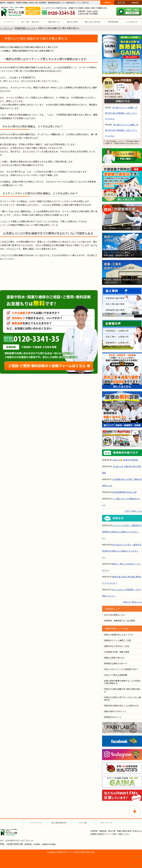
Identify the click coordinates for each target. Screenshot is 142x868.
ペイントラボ (122, 728)
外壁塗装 (107, 3)
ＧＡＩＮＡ (122, 782)
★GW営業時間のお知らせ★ (124, 492)
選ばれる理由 (72, 22)
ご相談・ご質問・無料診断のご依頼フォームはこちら (49, 366)
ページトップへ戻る (135, 811)
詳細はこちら (122, 101)
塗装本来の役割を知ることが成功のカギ (121, 706)
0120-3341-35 (34, 339)
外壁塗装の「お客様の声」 (118, 331)
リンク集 (83, 823)
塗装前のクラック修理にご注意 (118, 640)
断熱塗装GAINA (122, 55)
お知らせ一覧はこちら (132, 602)
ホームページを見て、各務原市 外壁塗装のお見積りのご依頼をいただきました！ (122, 532)
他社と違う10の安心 (93, 22)
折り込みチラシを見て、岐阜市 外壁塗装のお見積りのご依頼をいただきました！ (122, 551)
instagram (122, 755)
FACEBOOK (122, 741)
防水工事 (121, 3)
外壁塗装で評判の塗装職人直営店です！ (122, 184)
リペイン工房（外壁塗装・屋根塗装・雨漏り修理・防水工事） (13, 12)
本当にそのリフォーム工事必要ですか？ (121, 669)
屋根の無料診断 (122, 409)
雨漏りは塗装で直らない (115, 658)
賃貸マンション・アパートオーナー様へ (122, 245)
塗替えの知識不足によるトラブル (119, 635)
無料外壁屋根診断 (122, 217)
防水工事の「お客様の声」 (118, 337)
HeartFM (122, 795)
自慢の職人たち (54, 22)
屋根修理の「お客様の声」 (118, 343)
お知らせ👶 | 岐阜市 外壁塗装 (125, 460)
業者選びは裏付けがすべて (116, 663)
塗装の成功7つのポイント (115, 711)
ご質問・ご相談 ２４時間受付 (129, 11)
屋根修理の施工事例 (115, 310)
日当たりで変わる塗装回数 (116, 675)
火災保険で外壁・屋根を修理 (117, 652)
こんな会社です (131, 22)
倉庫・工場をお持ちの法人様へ (122, 272)
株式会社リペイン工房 (13, 832)
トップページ (9, 22)
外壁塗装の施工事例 (115, 298)
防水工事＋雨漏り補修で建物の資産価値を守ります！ (122, 371)
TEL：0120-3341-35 (11, 844)
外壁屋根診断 (113, 22)
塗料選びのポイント (113, 717)
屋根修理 (135, 3)
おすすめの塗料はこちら (115, 615)
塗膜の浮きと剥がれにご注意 (117, 646)
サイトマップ (106, 823)
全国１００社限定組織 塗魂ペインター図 (122, 768)
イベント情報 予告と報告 (122, 156)
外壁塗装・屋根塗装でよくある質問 (120, 621)
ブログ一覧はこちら (133, 511)
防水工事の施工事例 (115, 304)
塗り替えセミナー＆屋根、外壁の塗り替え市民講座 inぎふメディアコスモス (121, 113)
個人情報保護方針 (59, 823)
